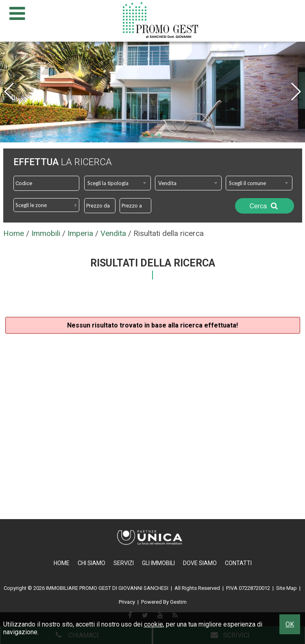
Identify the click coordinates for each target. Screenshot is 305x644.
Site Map (286, 588)
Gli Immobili (158, 563)
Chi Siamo (91, 563)
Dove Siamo (200, 563)
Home (62, 563)
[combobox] (118, 183)
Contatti (238, 563)
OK (290, 624)
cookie (154, 624)
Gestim (178, 602)
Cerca (264, 206)
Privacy (127, 602)
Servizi (124, 563)
